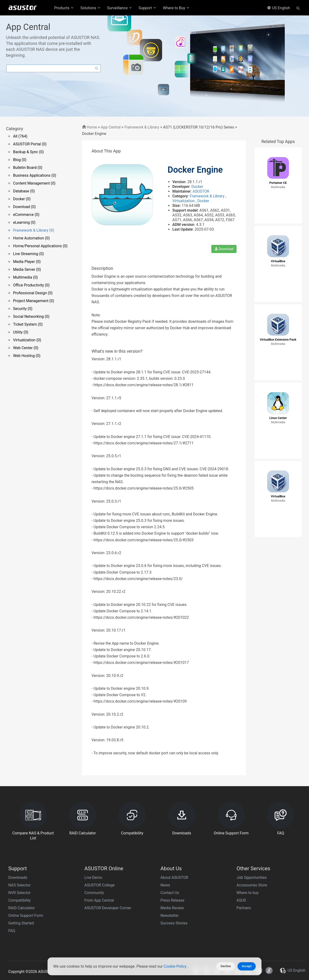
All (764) (20, 136)
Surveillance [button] (120, 8)
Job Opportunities (252, 878)
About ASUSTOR (174, 878)
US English (279, 8)
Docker (197, 187)
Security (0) (23, 309)
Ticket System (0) (28, 324)
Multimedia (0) (25, 277)
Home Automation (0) (31, 238)
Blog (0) (20, 160)
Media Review (172, 908)
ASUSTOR (201, 191)
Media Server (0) (27, 269)
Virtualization (184, 201)
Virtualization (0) (27, 340)
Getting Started (21, 923)
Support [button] (148, 8)
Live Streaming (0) (29, 254)
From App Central (99, 900)
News (165, 885)
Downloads (18, 878)
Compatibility (19, 900)
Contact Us (170, 893)
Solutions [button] (91, 8)
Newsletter (170, 916)
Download (224, 249)
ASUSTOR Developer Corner (108, 908)
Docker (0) (22, 199)
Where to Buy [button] (176, 8)
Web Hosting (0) (27, 356)
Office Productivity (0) (31, 285)
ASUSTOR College (99, 885)
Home (89, 127)
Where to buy (248, 893)
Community (94, 893)
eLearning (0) (24, 222)
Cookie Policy (176, 966)
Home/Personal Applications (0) (40, 246)
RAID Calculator (22, 908)
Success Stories (174, 923)
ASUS (241, 900)
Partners (244, 908)
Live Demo (93, 878)
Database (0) (24, 191)
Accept (247, 966)
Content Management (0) (34, 183)
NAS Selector (19, 885)
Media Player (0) (27, 262)
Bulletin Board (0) (28, 168)
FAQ (12, 931)
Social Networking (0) (31, 316)
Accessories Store (252, 885)
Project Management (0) (34, 301)
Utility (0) (21, 332)
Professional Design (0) (33, 293)
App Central (111, 127)
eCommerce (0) (26, 215)
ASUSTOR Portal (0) (30, 144)
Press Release (172, 900)
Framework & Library (142, 127)
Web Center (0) (26, 348)
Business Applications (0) (35, 175)
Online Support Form (26, 916)
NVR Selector (19, 893)
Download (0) (24, 207)
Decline (226, 966)
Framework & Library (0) (34, 230)
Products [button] (64, 8)
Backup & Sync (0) (28, 152)
